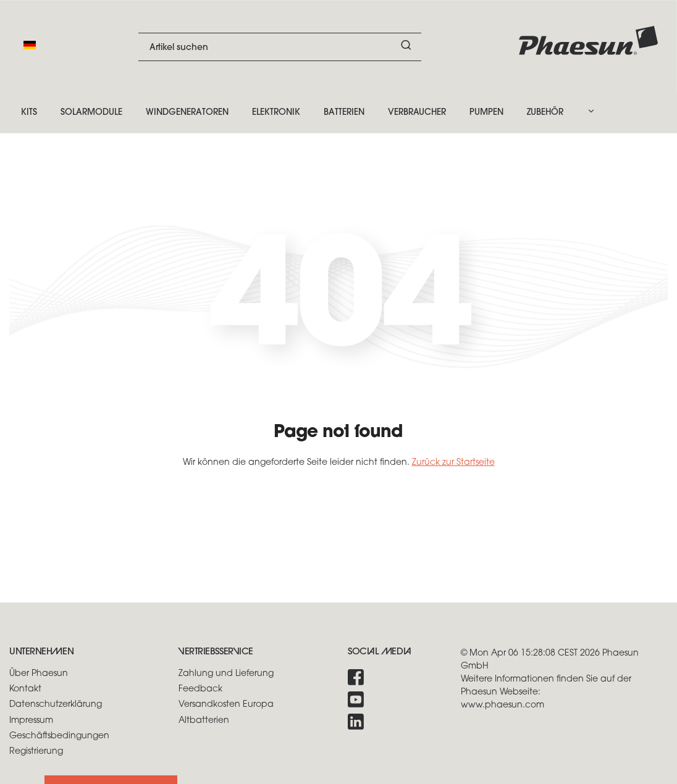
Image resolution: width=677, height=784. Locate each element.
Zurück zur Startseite (453, 463)
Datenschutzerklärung (56, 705)
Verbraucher (417, 113)
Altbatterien (204, 721)
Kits (29, 113)
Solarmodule (91, 113)
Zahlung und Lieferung (226, 674)
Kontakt (25, 689)
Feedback (200, 689)
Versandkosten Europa (226, 705)
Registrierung (36, 752)
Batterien (344, 113)
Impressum (31, 721)
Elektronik (276, 113)
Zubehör (545, 113)
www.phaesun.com (502, 705)
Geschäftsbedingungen (59, 736)
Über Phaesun (39, 674)
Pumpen (486, 113)
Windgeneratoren (187, 113)
